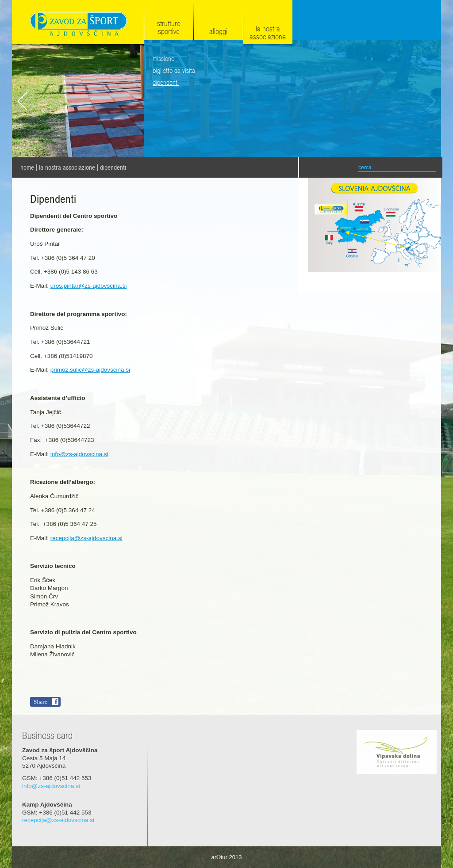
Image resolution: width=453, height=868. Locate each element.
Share (40, 702)
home (27, 168)
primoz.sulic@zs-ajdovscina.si (90, 370)
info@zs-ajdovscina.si (79, 454)
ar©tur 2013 (227, 857)
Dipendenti (113, 168)
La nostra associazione (67, 168)
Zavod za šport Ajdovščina (78, 23)
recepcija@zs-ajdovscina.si (86, 538)
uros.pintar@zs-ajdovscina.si (89, 286)
